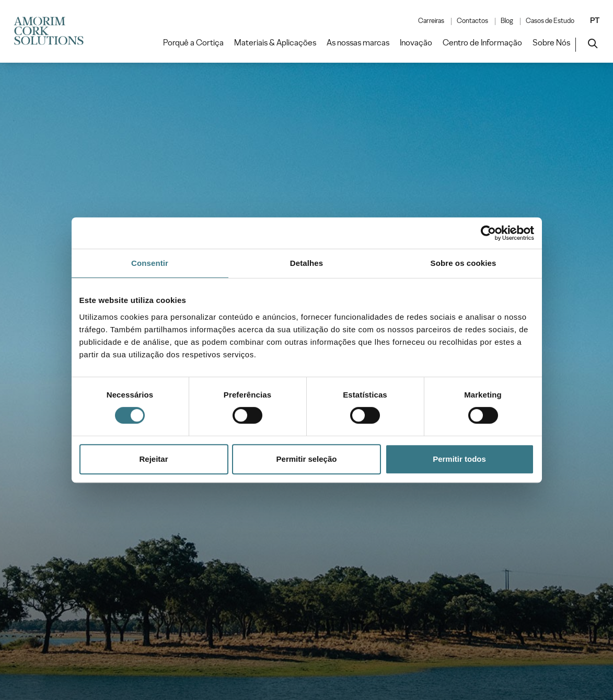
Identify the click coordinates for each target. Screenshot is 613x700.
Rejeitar (153, 459)
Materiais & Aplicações (275, 43)
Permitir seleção (307, 459)
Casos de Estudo (550, 21)
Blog (507, 21)
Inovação (416, 43)
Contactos (472, 21)
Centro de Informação (482, 43)
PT (595, 20)
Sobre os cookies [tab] (464, 263)
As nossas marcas (358, 43)
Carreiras (431, 21)
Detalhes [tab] (306, 263)
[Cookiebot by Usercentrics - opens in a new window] (488, 233)
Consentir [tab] (150, 263)
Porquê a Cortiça (193, 43)
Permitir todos (459, 459)
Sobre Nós (551, 43)
